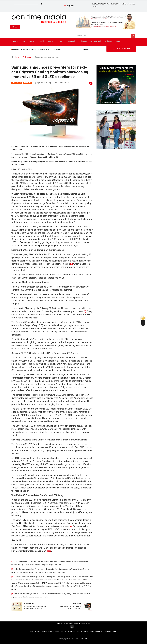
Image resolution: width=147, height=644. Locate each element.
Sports (33, 41)
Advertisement (68, 624)
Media (86, 49)
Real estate (108, 41)
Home (17, 57)
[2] (72, 264)
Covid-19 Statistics (121, 49)
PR (89, 624)
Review (83, 624)
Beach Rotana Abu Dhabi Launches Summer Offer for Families (41, 50)
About (59, 624)
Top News (28, 83)
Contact (77, 624)
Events (119, 41)
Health (42, 41)
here (49, 551)
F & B (61, 41)
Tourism (51, 41)
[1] (18, 242)
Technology (83, 41)
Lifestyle (15, 41)
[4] (71, 526)
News (32, 631)
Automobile (72, 41)
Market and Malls (96, 41)
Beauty (24, 41)
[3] (85, 311)
